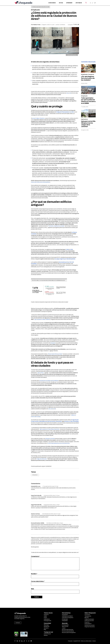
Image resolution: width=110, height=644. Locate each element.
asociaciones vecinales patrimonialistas (49, 381)
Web (32, 589)
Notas (61, 3)
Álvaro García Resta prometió (55, 354)
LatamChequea (47, 634)
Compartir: (71, 25)
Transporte (91, 74)
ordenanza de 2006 (50, 439)
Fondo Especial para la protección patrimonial (59, 443)
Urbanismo (35, 475)
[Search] (86, 3)
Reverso (46, 635)
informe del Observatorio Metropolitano (40, 182)
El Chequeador (65, 625)
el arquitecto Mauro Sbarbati (43, 319)
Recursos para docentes (68, 630)
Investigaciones (47, 621)
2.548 (67, 249)
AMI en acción (65, 626)
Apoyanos (79, 3)
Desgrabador (65, 615)
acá (67, 93)
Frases (45, 618)
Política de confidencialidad (86, 641)
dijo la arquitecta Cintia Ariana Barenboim (50, 429)
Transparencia (88, 616)
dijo (35, 319)
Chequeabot (65, 621)
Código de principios (89, 619)
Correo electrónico (38, 581)
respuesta (53, 343)
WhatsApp (46, 625)
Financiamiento (88, 624)
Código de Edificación (41, 459)
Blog (45, 630)
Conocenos (52, 3)
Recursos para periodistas (68, 631)
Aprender (69, 3)
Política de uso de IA (89, 621)
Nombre (34, 574)
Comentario (35, 556)
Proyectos (87, 622)
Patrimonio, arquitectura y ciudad (56, 226)
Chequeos (46, 615)
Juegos (64, 628)
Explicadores (84, 119)
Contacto (18, 623)
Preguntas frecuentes (90, 627)
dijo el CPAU (40, 373)
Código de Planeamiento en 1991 (65, 112)
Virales (45, 616)
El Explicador (35, 10)
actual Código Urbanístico (38, 118)
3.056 (71, 249)
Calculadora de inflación (67, 616)
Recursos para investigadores (69, 633)
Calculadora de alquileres (68, 618)
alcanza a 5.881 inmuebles (71, 421)
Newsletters (47, 626)
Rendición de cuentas (90, 625)
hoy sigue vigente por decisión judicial (65, 259)
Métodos (87, 618)
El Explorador (65, 619)
